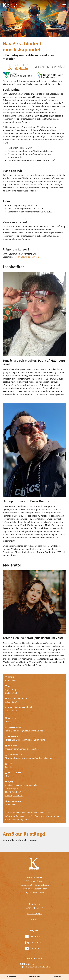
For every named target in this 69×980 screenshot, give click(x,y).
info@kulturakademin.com (35, 889)
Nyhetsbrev (35, 904)
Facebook (33, 937)
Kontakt (35, 919)
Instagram (33, 943)
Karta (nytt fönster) (14, 796)
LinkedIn (32, 948)
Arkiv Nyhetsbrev (34, 908)
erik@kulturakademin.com (27, 257)
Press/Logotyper (35, 914)
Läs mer (49, 758)
